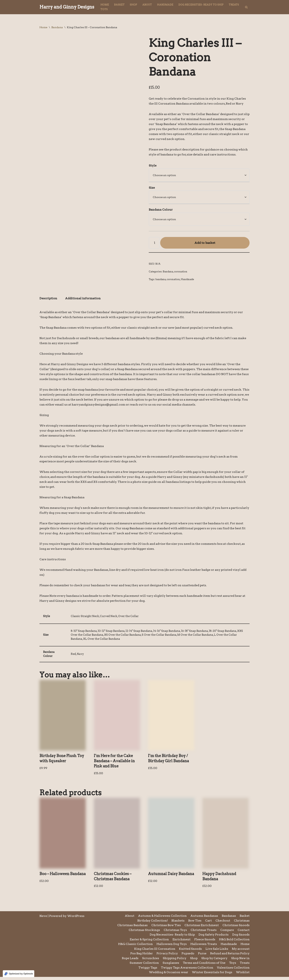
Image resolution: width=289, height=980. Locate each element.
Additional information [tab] (83, 299)
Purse (202, 956)
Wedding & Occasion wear (168, 975)
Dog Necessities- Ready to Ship (201, 5)
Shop (133, 5)
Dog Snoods (241, 938)
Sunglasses (170, 966)
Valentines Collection (233, 971)
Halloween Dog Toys (171, 947)
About (147, 5)
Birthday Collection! (152, 923)
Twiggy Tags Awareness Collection (187, 971)
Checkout (223, 923)
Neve (43, 919)
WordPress (76, 919)
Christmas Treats (203, 933)
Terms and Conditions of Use (204, 966)
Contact (244, 933)
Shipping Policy (174, 961)
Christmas (242, 923)
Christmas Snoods (236, 928)
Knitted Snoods (190, 952)
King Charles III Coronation (154, 952)
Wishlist (243, 975)
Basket (119, 5)
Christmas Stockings (143, 933)
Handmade (165, 5)
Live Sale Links (216, 952)
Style (153, 166)
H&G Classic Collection (134, 947)
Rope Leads (129, 961)
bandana (161, 280)
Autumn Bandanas (204, 919)
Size (152, 188)
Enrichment (181, 942)
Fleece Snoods (204, 942)
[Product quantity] (154, 243)
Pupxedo (187, 956)
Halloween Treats (203, 947)
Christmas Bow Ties (165, 928)
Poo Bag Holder (141, 956)
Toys (104, 9)
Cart (208, 923)
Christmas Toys (175, 933)
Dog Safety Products (213, 938)
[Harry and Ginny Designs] (67, 7)
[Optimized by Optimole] (19, 974)
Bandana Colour (161, 210)
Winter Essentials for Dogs (212, 975)
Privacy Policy (167, 956)
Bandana (57, 27)
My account (241, 952)
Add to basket (205, 243)
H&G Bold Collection (234, 942)
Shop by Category (214, 961)
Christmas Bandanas (131, 928)
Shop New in (240, 961)
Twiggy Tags (147, 971)
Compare (227, 933)
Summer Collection (143, 966)
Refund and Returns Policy (230, 956)
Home (105, 5)
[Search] (246, 7)
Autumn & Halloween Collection (162, 919)
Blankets (178, 923)
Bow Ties (195, 923)
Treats (234, 5)
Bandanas (229, 919)
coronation (181, 272)
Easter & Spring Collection (148, 942)
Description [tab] (48, 299)
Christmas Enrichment (201, 928)
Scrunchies (150, 961)
